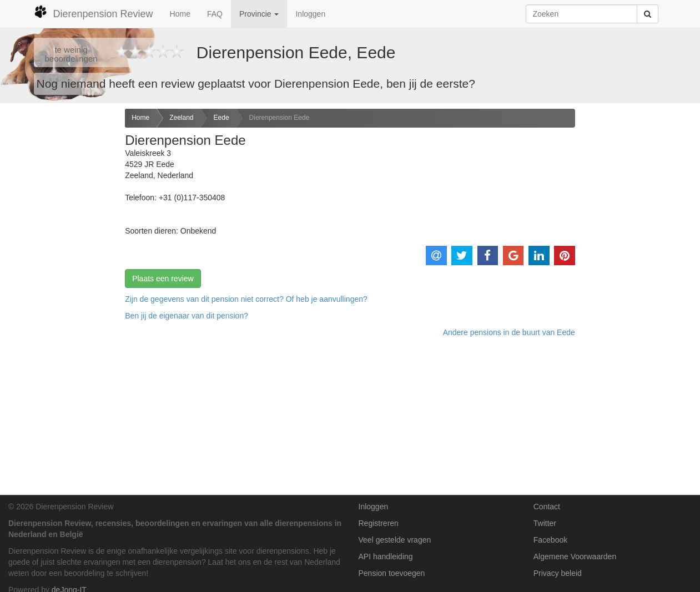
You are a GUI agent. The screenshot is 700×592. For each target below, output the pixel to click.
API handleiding (386, 556)
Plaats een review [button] (163, 279)
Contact (547, 507)
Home (180, 14)
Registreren (379, 523)
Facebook (550, 540)
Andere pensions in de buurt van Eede (509, 332)
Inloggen (310, 14)
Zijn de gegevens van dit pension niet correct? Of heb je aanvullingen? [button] (246, 299)
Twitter (545, 523)
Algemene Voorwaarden (575, 556)
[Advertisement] (58, 284)
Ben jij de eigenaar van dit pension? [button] (187, 316)
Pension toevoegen (392, 573)
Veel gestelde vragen (395, 540)
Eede (221, 118)
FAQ (215, 14)
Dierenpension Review (94, 12)
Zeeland (181, 118)
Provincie (259, 14)
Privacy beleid (558, 573)
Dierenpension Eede (280, 118)
